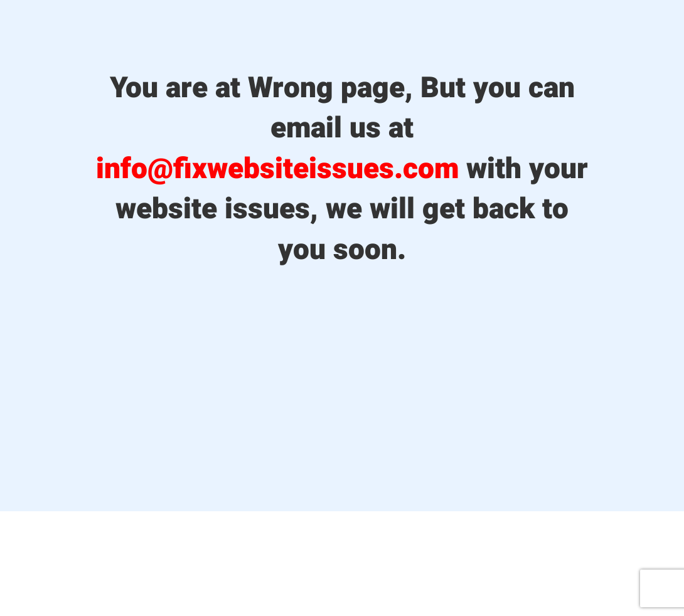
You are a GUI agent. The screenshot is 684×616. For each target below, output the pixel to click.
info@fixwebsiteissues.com (277, 169)
